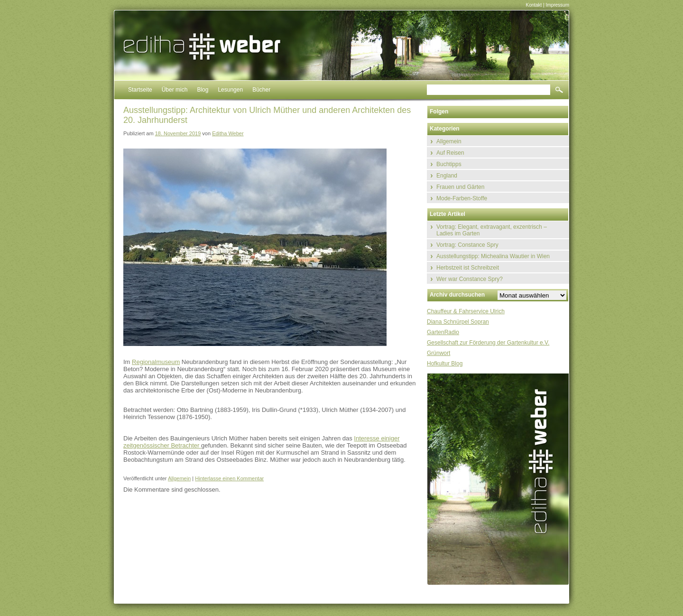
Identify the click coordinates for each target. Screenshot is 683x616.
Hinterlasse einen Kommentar (229, 478)
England (447, 176)
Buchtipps (449, 164)
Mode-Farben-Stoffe (462, 198)
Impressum (558, 5)
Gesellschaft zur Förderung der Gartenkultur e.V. (488, 343)
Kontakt (534, 5)
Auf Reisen (450, 153)
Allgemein (179, 478)
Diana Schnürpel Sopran (458, 322)
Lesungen (230, 90)
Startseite (140, 90)
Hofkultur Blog (445, 364)
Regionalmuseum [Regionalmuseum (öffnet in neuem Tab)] (156, 362)
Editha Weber (228, 133)
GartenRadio (443, 332)
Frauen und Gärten (460, 187)
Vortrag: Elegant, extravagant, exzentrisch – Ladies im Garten (492, 230)
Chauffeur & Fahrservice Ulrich (466, 311)
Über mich (175, 90)
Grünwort (438, 353)
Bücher (261, 90)
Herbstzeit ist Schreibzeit (468, 268)
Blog (203, 90)
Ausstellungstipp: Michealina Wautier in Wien (493, 256)
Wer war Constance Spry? (470, 279)
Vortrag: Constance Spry (467, 245)
